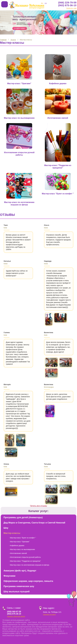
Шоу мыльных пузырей (17, 585)
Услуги (13, 40)
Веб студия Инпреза (26, 641)
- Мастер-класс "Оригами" (19, 536)
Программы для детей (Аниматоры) (23, 511)
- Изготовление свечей (18, 547)
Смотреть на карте (49, 608)
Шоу (6, 522)
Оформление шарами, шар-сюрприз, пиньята (28, 575)
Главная (3, 40)
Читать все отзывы (38, 500)
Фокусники (9, 570)
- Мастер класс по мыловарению (22, 543)
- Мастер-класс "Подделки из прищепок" (25, 555)
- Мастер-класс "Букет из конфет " (22, 532)
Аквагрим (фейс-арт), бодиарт (20, 565)
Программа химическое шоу (19, 580)
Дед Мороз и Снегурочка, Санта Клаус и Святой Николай (34, 517)
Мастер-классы (26, 40)
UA (46, 3)
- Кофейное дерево (17, 539)
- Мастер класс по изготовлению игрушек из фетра (29, 559)
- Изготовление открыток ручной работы (25, 551)
